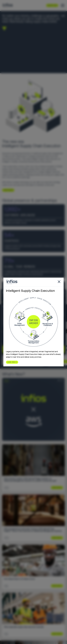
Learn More (56, 488)
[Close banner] (64, 293)
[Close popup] (59, 282)
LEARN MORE (7, 190)
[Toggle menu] (63, 5)
